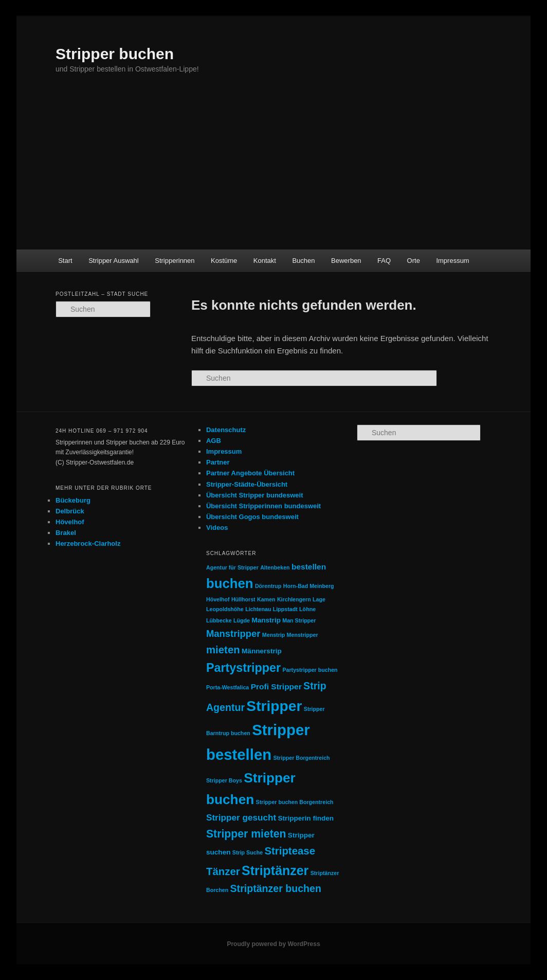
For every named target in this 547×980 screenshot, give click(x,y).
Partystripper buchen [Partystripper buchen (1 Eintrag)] (310, 670)
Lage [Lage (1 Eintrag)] (319, 599)
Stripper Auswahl (114, 261)
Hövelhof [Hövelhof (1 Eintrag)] (218, 599)
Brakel (66, 533)
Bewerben (346, 261)
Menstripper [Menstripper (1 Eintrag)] (303, 635)
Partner (218, 462)
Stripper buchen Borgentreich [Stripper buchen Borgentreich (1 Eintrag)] (295, 802)
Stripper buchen (115, 54)
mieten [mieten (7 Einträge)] (223, 650)
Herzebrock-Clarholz (88, 544)
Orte (414, 261)
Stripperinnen (175, 261)
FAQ (384, 261)
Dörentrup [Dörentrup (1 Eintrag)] (268, 586)
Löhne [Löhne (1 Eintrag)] (307, 609)
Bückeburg (73, 500)
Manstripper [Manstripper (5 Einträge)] (233, 634)
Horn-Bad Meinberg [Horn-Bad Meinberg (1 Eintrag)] (309, 586)
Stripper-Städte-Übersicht (247, 484)
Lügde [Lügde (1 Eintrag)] (242, 620)
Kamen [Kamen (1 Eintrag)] (266, 599)
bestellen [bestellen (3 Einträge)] (309, 567)
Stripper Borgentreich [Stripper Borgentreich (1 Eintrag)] (301, 758)
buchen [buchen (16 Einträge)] (230, 583)
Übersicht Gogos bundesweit (252, 517)
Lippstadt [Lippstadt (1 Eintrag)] (285, 609)
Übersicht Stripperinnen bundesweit (263, 506)
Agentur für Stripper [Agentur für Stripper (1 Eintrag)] (232, 567)
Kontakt (265, 261)
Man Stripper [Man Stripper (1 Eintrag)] (299, 620)
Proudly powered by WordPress (273, 944)
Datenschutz (226, 430)
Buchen (303, 261)
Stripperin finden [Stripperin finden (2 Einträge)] (306, 818)
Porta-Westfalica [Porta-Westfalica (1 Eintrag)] (227, 687)
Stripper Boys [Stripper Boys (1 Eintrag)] (224, 780)
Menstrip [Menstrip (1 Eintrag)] (273, 635)
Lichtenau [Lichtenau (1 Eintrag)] (258, 609)
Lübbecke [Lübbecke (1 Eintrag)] (219, 620)
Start (65, 261)
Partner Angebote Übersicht (250, 473)
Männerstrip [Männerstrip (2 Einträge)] (262, 651)
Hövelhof (70, 522)
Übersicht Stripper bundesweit (255, 495)
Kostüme (224, 261)
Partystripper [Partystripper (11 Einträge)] (243, 668)
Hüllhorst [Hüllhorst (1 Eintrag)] (243, 599)
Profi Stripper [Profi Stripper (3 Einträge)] (276, 687)
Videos (217, 528)
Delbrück (70, 511)
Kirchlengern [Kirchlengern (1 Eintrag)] (294, 599)
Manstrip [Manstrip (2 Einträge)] (266, 620)
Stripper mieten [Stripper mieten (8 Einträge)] (246, 834)
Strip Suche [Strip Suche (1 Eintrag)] (248, 852)
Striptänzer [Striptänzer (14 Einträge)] (275, 870)
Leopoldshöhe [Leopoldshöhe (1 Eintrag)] (225, 609)
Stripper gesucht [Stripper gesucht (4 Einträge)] (241, 817)
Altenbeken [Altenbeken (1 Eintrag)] (275, 567)
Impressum (452, 261)
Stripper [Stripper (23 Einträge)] (274, 706)
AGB (214, 441)
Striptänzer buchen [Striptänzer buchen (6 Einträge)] (276, 888)
